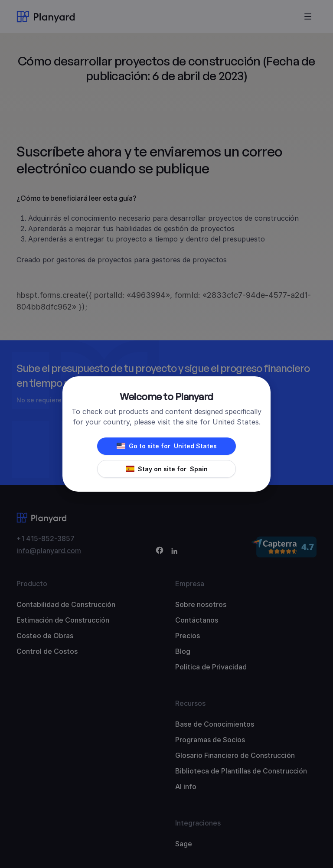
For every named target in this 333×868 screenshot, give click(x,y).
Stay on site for (167, 469)
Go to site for (167, 446)
